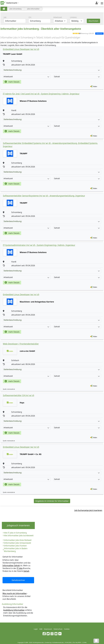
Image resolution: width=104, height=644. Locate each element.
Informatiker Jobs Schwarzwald (18, 543)
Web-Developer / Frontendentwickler (21, 344)
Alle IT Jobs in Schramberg (15, 533)
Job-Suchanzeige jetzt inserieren (88, 510)
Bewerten (99, 33)
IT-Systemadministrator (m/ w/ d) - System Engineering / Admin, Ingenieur (39, 245)
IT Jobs (20, 568)
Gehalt (26, 571)
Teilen (95, 86)
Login (36, 629)
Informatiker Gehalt (11, 566)
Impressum (48, 629)
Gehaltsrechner (18, 580)
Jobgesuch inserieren (18, 525)
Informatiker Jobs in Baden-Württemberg (16, 550)
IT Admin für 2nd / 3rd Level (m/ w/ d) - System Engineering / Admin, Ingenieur (41, 94)
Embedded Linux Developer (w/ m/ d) (21, 49)
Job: (5, 17)
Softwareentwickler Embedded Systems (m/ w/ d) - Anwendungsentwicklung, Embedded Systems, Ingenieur (50, 145)
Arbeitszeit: (58, 17)
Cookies (67, 629)
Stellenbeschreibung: (52, 70)
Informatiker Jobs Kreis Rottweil (18, 540)
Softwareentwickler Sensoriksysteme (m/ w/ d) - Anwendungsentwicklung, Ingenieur (44, 196)
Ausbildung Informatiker (14, 610)
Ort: (30, 17)
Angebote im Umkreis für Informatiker (52, 501)
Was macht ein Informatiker (15, 593)
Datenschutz (58, 629)
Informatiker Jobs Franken (15, 546)
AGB (41, 629)
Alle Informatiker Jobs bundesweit (19, 535)
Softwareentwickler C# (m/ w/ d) (18, 395)
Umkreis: (73, 17)
